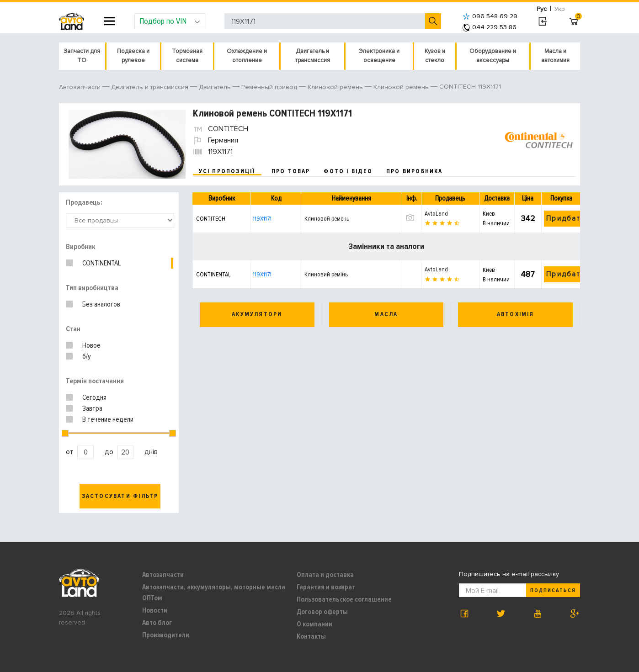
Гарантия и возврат (326, 587)
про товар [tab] (291, 171)
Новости (155, 610)
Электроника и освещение (379, 56)
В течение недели (108, 419)
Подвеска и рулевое (133, 56)
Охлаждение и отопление (247, 56)
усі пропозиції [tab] (227, 171)
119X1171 (262, 219)
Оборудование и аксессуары (493, 56)
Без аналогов (101, 304)
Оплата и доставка (325, 575)
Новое (91, 345)
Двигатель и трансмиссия (313, 56)
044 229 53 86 (490, 27)
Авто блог (157, 623)
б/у (87, 356)
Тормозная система (187, 56)
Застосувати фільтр (120, 496)
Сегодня (94, 397)
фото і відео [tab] (348, 171)
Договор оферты (322, 612)
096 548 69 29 (490, 16)
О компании (314, 624)
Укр (560, 9)
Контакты (311, 636)
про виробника (415, 171)
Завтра (92, 408)
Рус (542, 9)
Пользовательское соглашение (344, 599)
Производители (166, 635)
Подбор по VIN (170, 21)
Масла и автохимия (555, 56)
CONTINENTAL (101, 263)
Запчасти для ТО (82, 56)
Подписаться (553, 590)
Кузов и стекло (435, 56)
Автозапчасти (163, 575)
